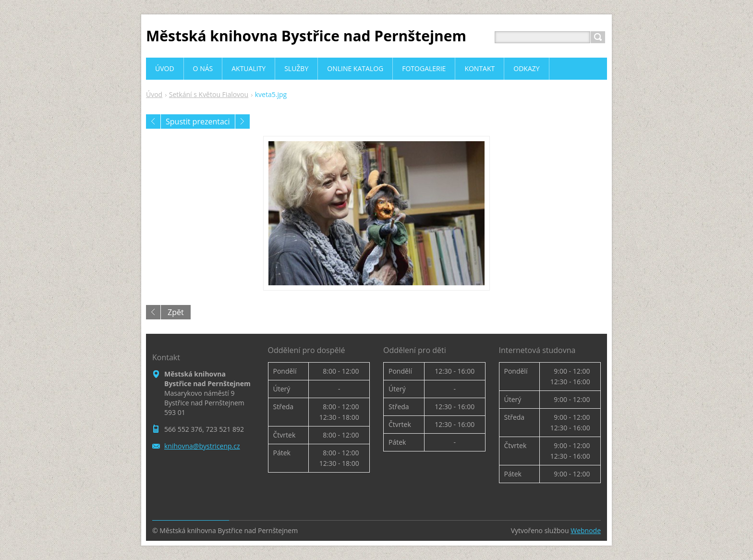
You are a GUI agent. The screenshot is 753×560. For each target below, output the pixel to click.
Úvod (154, 94)
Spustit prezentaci (198, 122)
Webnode (586, 530)
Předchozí (153, 122)
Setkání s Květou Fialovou (209, 94)
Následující (243, 122)
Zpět (176, 312)
